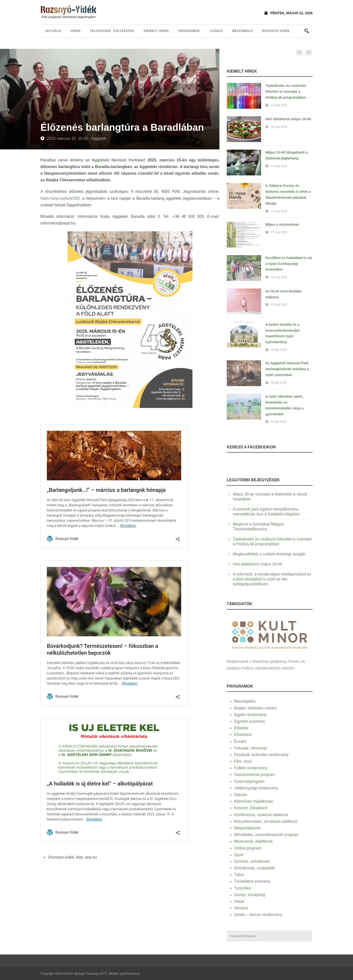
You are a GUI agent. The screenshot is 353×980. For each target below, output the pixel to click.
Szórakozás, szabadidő (254, 868)
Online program (248, 848)
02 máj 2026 (279, 305)
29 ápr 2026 (279, 350)
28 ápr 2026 (279, 383)
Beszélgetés (245, 701)
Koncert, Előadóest (251, 808)
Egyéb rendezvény (250, 715)
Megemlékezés (247, 828)
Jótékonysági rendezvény (256, 788)
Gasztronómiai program (255, 775)
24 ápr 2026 (279, 422)
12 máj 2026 (279, 211)
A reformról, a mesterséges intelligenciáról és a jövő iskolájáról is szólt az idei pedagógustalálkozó (272, 579)
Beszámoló (243, 31)
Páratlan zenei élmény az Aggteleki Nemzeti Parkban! (93, 160)
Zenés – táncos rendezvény (258, 915)
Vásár (239, 901)
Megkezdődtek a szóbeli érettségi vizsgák (269, 554)
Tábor (239, 875)
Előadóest (243, 735)
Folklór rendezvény (251, 768)
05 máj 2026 (279, 277)
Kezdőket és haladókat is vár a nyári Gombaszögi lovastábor (289, 264)
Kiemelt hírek (156, 31)
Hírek (76, 31)
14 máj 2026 (279, 166)
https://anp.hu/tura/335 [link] (60, 198)
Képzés (241, 795)
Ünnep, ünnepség (250, 895)
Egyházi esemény (250, 721)
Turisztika (242, 888)
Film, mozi (243, 761)
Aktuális (53, 31)
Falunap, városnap (250, 748)
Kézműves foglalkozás (254, 801)
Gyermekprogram (249, 781)
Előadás (241, 728)
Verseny (241, 908)
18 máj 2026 (279, 127)
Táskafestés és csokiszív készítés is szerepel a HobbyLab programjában (286, 91)
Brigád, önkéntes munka (255, 708)
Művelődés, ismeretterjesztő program (266, 835)
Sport (239, 855)
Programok (189, 31)
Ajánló (217, 31)
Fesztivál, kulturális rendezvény (261, 755)
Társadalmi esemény (252, 881)
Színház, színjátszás (252, 861)
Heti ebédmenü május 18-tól (288, 119)
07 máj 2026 (279, 232)
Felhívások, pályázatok (112, 31)
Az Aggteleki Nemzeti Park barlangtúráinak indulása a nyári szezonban (287, 369)
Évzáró (240, 741)
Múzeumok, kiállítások (253, 841)
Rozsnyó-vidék (276, 31)
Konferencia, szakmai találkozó (261, 815)
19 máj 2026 (279, 105)
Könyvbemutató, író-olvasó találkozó (266, 821)
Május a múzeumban (282, 224)
